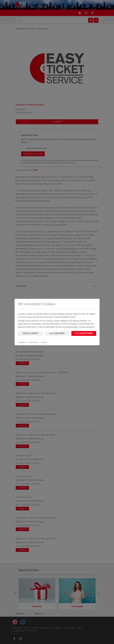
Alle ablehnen (57, 333)
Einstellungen (30, 333)
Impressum (22, 342)
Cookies (44, 342)
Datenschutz (34, 342)
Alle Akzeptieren (84, 333)
